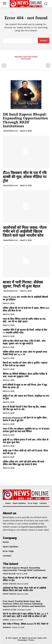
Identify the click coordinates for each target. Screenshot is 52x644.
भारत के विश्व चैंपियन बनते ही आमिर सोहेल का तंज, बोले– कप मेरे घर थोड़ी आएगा (24, 320)
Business (7, 627)
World (6, 620)
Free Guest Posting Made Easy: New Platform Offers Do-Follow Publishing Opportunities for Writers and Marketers (24, 604)
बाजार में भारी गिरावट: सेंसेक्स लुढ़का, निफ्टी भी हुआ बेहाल (23, 284)
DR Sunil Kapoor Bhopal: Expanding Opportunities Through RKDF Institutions (25, 120)
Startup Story (10, 610)
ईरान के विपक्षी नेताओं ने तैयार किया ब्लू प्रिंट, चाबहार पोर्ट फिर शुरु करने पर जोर (24, 408)
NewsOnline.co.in (11, 131)
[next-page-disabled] (48, 66)
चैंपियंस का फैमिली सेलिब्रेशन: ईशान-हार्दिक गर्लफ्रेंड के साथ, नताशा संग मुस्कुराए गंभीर (25, 375)
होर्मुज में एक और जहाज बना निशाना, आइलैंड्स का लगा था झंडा (26, 397)
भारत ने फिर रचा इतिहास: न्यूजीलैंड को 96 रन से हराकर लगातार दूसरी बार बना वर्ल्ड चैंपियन (26, 430)
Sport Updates (10, 584)
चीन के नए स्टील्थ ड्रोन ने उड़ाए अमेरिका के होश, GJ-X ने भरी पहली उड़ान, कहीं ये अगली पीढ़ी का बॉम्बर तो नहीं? (25, 615)
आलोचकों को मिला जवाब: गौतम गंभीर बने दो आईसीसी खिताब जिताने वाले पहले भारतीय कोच (25, 231)
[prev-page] (4, 66)
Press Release (9, 574)
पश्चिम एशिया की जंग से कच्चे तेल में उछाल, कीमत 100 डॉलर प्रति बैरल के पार (26, 309)
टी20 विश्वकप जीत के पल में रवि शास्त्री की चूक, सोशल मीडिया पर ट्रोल (25, 177)
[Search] (44, 41)
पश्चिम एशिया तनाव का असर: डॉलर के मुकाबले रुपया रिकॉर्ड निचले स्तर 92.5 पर (25, 353)
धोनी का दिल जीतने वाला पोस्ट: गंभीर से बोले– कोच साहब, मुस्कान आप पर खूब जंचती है (24, 342)
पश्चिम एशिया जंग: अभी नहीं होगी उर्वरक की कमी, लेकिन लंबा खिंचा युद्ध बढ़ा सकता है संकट (24, 463)
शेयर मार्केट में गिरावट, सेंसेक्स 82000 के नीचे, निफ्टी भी (26, 624)
